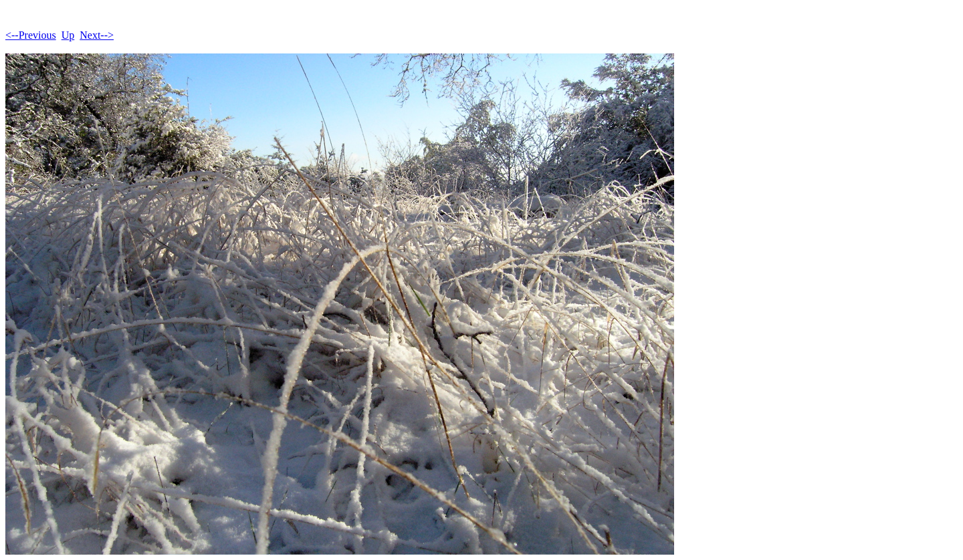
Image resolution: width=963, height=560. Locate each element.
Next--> (97, 35)
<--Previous (31, 35)
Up (68, 35)
